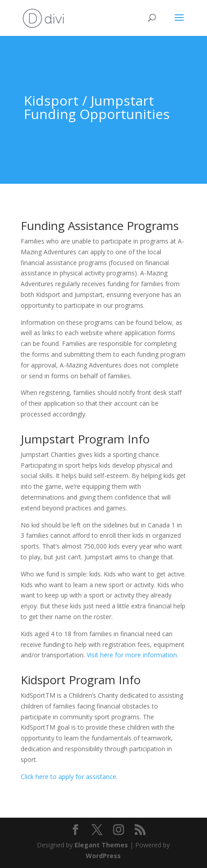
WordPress (103, 856)
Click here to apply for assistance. (69, 777)
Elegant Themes (101, 845)
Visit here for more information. (132, 655)
